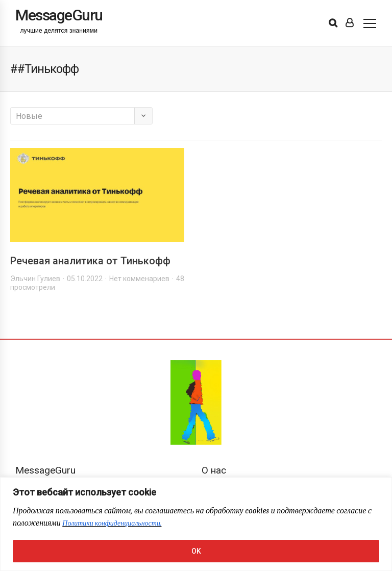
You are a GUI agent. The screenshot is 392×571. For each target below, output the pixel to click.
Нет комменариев (139, 279)
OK (196, 551)
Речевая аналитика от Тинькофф (90, 261)
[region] (196, 524)
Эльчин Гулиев (35, 279)
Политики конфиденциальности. (112, 523)
